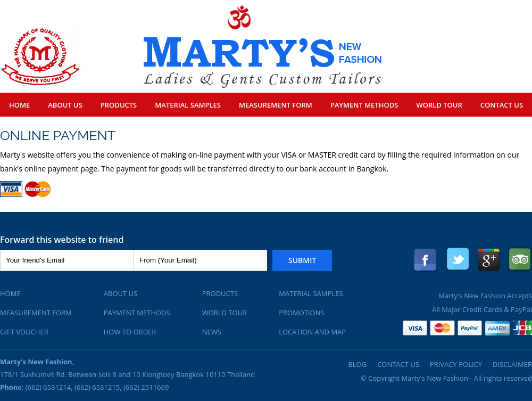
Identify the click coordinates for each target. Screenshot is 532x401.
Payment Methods (364, 105)
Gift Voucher (24, 332)
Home (19, 105)
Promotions (302, 313)
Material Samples (188, 105)
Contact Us (502, 105)
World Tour (439, 105)
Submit (302, 260)
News (212, 332)
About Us (65, 105)
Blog (357, 364)
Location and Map (312, 332)
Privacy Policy (456, 364)
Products (119, 105)
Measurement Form (276, 105)
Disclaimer (512, 364)
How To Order (130, 332)
